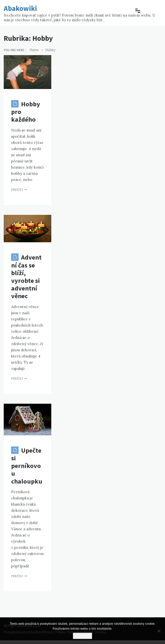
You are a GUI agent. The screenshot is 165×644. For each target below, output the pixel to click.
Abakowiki (20, 8)
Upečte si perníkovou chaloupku (27, 466)
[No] (159, 631)
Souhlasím (82, 636)
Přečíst (19, 190)
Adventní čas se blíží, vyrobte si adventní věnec (26, 277)
